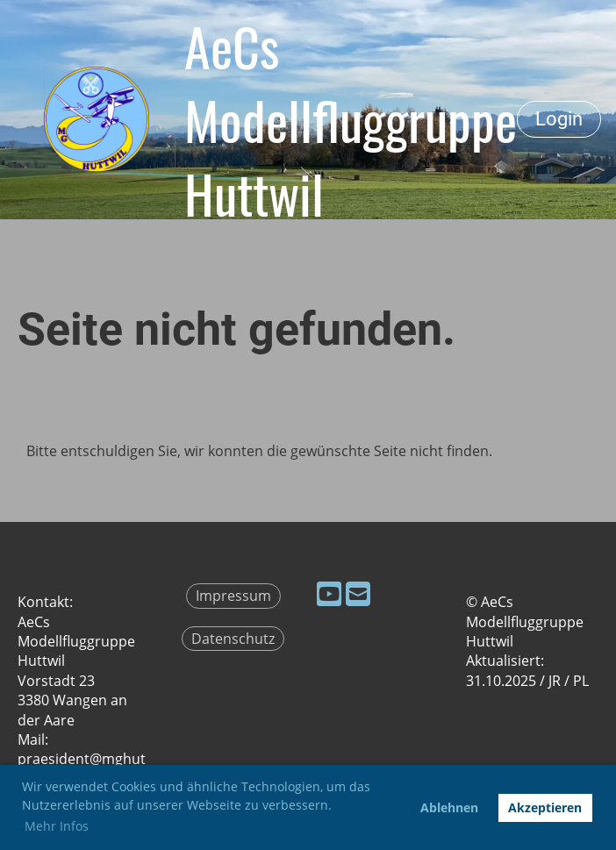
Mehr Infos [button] (57, 826)
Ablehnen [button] (449, 807)
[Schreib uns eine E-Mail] (358, 593)
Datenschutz (233, 639)
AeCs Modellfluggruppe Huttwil (351, 119)
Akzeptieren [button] (545, 807)
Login (559, 119)
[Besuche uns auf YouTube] (329, 593)
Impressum (233, 596)
